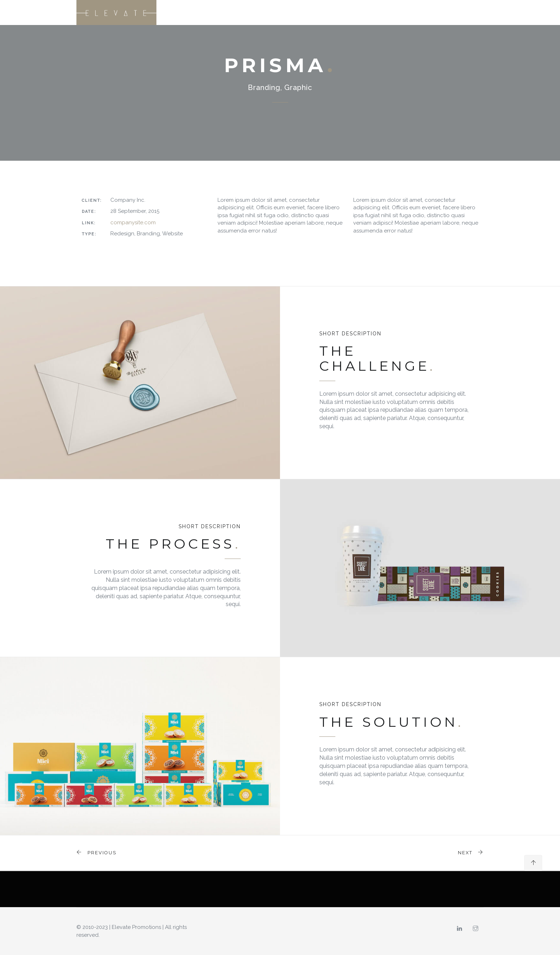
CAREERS (435, 12)
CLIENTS (404, 12)
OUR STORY (337, 12)
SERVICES (372, 12)
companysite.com (133, 222)
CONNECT (467, 12)
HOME (306, 12)
